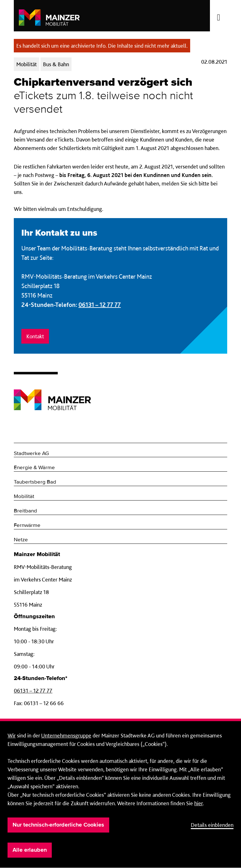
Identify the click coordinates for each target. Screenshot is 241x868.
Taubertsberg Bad (35, 482)
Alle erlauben (30, 850)
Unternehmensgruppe (66, 735)
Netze (21, 540)
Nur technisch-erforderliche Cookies (58, 825)
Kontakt (35, 336)
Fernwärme (27, 525)
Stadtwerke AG (31, 454)
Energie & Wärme (34, 468)
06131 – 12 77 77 (100, 305)
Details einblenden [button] (212, 825)
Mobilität (24, 497)
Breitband (25, 511)
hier (198, 803)
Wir (12, 735)
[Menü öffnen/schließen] (219, 16)
